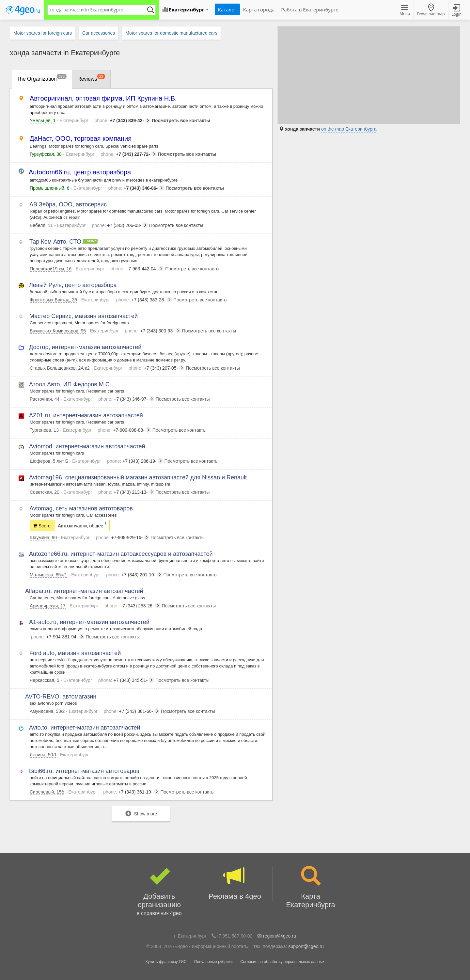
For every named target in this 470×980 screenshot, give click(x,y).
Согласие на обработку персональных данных (282, 962)
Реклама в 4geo (235, 883)
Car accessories (99, 33)
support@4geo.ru (306, 946)
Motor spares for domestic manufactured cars (171, 33)
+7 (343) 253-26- (132, 606)
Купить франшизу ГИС (166, 962)
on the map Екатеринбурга (349, 129)
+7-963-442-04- (137, 269)
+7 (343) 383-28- (144, 300)
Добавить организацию (159, 892)
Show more (141, 814)
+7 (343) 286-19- (135, 461)
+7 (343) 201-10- (134, 575)
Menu (405, 11)
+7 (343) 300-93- (153, 331)
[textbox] (98, 10)
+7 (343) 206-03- (120, 225)
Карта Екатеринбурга (311, 887)
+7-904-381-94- (58, 637)
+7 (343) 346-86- (136, 188)
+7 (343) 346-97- (126, 399)
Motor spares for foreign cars (43, 33)
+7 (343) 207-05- (157, 368)
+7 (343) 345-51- (126, 680)
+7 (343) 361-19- (131, 792)
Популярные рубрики (213, 962)
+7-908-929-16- (123, 538)
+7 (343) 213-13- (126, 492)
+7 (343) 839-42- (123, 120)
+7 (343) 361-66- (132, 711)
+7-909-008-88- (124, 430)
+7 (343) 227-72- (128, 154)
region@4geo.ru (280, 936)
